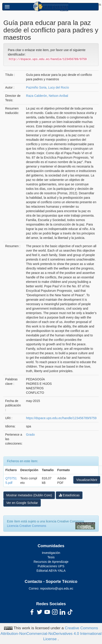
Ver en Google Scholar (22, 503)
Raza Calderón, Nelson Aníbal (47, 96)
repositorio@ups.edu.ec (57, 588)
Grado (30, 435)
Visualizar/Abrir (87, 480)
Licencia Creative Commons (27, 526)
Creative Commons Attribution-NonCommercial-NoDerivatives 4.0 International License (51, 634)
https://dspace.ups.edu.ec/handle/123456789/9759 (61, 418)
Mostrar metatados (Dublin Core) (29, 495)
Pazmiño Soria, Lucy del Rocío (47, 87)
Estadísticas (69, 495)
